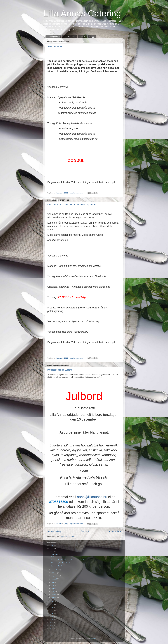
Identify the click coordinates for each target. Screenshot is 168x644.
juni (53, 582)
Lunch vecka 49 (57, 566)
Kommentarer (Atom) (67, 536)
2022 (52, 548)
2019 (52, 604)
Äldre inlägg (115, 531)
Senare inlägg (54, 531)
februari (54, 594)
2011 (52, 629)
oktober (54, 573)
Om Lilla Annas (69, 37)
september (56, 576)
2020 (52, 601)
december (55, 554)
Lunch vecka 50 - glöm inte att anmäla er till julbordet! (72, 205)
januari (54, 597)
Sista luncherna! (55, 46)
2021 (52, 552)
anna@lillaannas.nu (92, 497)
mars (54, 591)
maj (53, 585)
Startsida (85, 531)
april (53, 588)
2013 (52, 623)
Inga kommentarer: (77, 193)
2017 (52, 610)
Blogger (94, 638)
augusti (54, 579)
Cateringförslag (54, 37)
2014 (52, 620)
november (55, 570)
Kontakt (82, 37)
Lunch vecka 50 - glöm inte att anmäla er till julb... (68, 560)
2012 (52, 626)
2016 (52, 613)
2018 (52, 607)
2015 (52, 617)
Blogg (92, 37)
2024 (52, 545)
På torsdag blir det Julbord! (60, 370)
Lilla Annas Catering (82, 13)
